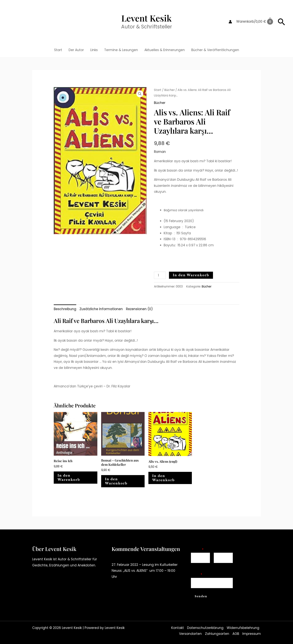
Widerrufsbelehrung (243, 628)
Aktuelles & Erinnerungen (165, 50)
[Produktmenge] (160, 275)
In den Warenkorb (191, 275)
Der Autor (76, 50)
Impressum (252, 634)
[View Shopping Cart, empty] (254, 22)
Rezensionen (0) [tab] (139, 309)
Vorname (197, 565)
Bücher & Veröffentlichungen (215, 50)
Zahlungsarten (217, 634)
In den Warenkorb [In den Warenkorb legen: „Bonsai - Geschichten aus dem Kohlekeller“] (116, 481)
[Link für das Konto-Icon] (230, 22)
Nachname (221, 565)
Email (197, 575)
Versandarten (190, 634)
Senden (201, 596)
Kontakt (178, 628)
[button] (282, 22)
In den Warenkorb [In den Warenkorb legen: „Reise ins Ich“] (69, 478)
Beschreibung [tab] (65, 309)
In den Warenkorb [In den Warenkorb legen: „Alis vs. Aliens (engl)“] (163, 478)
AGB (236, 634)
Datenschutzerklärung (205, 628)
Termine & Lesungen (121, 50)
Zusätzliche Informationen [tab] (101, 309)
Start (58, 50)
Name (197, 550)
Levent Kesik (146, 18)
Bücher (169, 90)
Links (94, 50)
